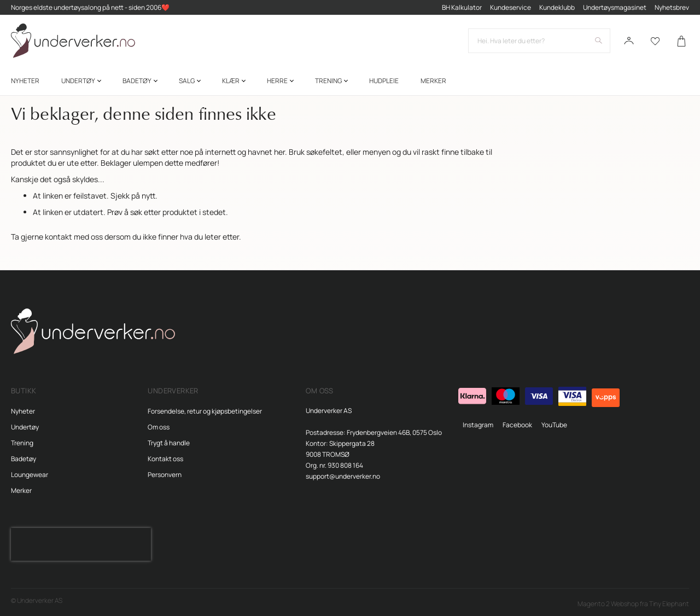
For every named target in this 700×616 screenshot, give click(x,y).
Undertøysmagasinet (615, 7)
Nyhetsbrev (672, 7)
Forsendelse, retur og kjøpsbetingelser (205, 411)
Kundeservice (511, 7)
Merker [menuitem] (433, 81)
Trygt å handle (169, 443)
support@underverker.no (343, 476)
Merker (21, 490)
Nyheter (23, 411)
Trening (22, 443)
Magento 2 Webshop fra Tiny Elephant (633, 604)
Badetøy (24, 459)
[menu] (350, 81)
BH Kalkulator (462, 7)
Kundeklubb (557, 7)
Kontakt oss (165, 459)
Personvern (165, 475)
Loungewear (30, 475)
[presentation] (81, 544)
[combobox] (539, 41)
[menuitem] (25, 81)
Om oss (159, 427)
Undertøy (25, 427)
